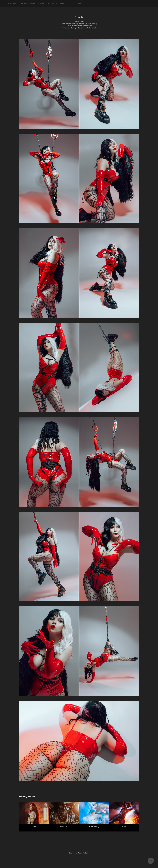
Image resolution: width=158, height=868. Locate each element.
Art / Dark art (52, 4)
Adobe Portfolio (83, 853)
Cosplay (62, 4)
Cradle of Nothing (11, 4)
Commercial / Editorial (28, 4)
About (80, 4)
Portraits (41, 4)
